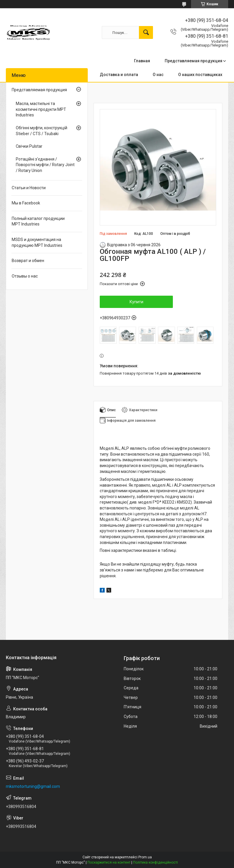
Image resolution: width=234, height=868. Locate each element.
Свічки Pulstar (29, 146)
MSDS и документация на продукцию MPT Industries (37, 242)
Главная (142, 61)
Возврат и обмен (28, 261)
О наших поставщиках (200, 75)
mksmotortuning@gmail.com (33, 786)
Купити (136, 302)
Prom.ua (145, 857)
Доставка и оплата (119, 75)
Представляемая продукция (193, 61)
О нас (158, 75)
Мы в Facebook (26, 203)
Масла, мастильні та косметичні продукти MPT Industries (41, 109)
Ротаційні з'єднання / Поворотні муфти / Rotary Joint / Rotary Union (45, 165)
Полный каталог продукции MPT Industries (38, 221)
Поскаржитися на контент (109, 862)
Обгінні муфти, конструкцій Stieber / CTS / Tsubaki (42, 131)
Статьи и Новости (29, 188)
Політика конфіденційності (155, 862)
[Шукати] (146, 32)
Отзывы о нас (25, 276)
